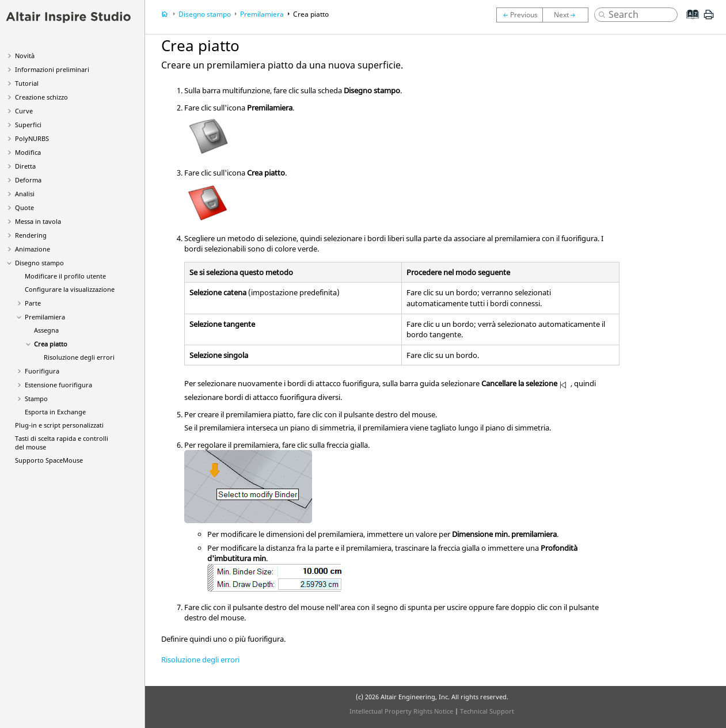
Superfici (28, 125)
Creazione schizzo (41, 97)
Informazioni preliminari (52, 69)
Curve (24, 111)
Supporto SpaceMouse (49, 460)
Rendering (31, 235)
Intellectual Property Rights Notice (401, 711)
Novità (25, 56)
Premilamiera (45, 317)
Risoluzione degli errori (79, 357)
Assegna (46, 330)
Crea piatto (51, 344)
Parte (33, 303)
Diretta (25, 166)
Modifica (28, 152)
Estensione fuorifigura (58, 385)
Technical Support (487, 711)
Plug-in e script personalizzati (59, 425)
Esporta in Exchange (55, 412)
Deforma (28, 180)
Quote (24, 207)
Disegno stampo (39, 263)
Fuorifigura (42, 371)
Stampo (36, 399)
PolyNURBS (32, 138)
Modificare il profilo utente (65, 276)
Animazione (33, 249)
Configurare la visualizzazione (70, 289)
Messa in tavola (38, 221)
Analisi (25, 194)
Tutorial (27, 83)
